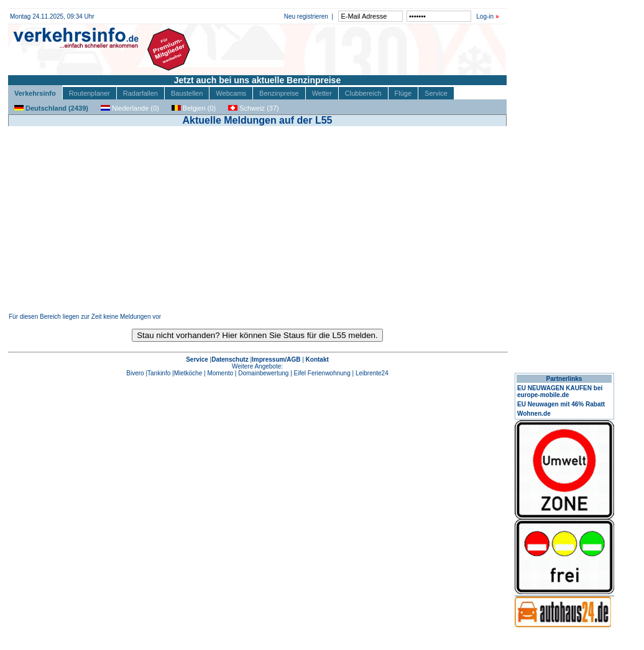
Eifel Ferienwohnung (322, 373)
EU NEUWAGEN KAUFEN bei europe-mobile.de (560, 391)
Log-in (485, 16)
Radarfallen (140, 93)
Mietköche (188, 373)
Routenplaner (90, 93)
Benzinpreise (279, 93)
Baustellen (187, 93)
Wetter (322, 93)
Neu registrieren (306, 16)
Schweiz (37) (254, 108)
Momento (220, 373)
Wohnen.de (534, 414)
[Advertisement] (257, 219)
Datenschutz (230, 359)
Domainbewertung (263, 373)
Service (436, 93)
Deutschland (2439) (51, 108)
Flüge (403, 93)
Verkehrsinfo (35, 93)
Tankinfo (159, 373)
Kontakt (317, 359)
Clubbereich (363, 93)
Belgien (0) (194, 108)
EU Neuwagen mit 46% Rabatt (561, 404)
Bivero (135, 373)
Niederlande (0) (130, 108)
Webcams (231, 93)
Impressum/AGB (276, 359)
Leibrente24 (372, 373)
